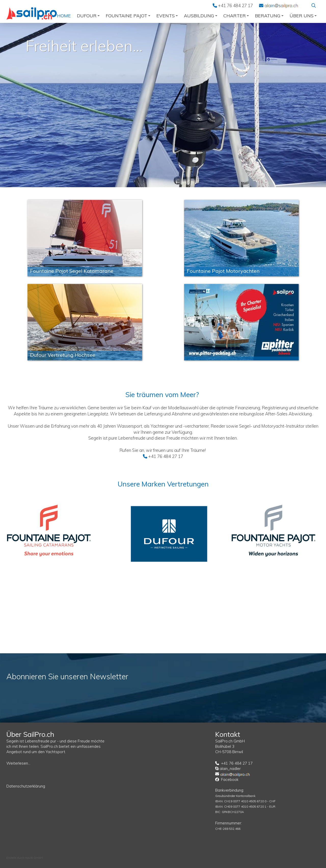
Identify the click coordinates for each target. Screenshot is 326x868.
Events (167, 16)
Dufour (88, 16)
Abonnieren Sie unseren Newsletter (67, 676)
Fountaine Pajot (128, 16)
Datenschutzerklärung (26, 786)
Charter (236, 16)
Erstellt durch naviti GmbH (25, 858)
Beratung (269, 16)
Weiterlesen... (18, 763)
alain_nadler (230, 769)
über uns (303, 16)
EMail (281, 5)
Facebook (230, 779)
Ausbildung (201, 16)
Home (64, 16)
